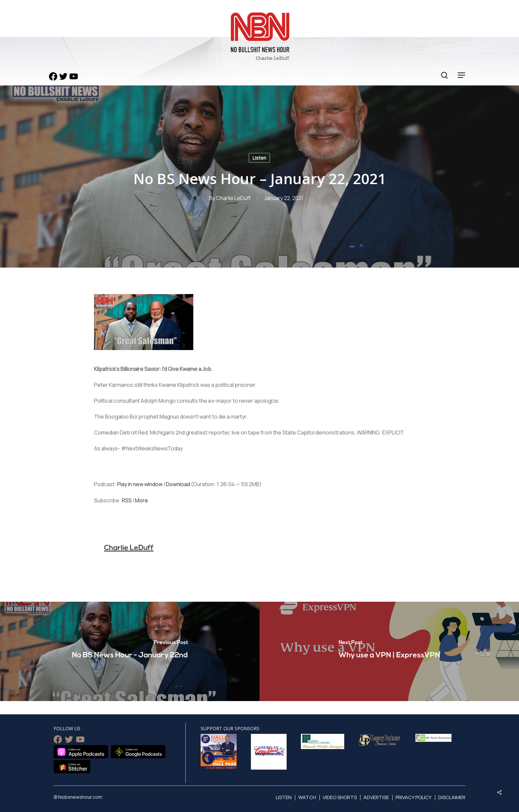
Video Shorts (340, 797)
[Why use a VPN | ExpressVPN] (389, 651)
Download (178, 484)
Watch (307, 797)
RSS (127, 500)
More (142, 500)
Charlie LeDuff (233, 198)
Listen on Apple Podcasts (81, 752)
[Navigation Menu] (462, 75)
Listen (259, 158)
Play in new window (140, 484)
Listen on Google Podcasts (138, 752)
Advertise (376, 797)
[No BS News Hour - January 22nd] (130, 651)
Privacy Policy (414, 797)
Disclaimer (452, 797)
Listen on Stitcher (72, 767)
